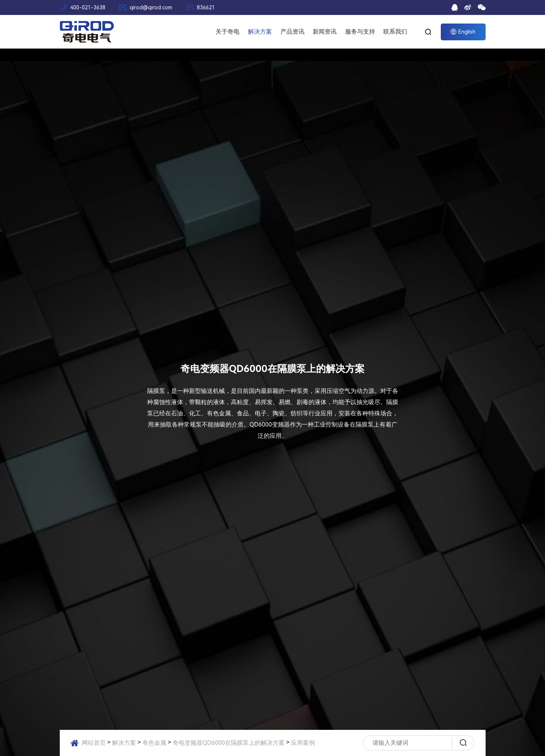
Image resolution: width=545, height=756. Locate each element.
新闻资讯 (325, 32)
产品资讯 (292, 32)
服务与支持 (360, 32)
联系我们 (395, 32)
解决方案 (260, 32)
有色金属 (154, 743)
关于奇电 (227, 32)
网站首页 (94, 743)
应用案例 (303, 743)
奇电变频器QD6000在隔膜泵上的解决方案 (229, 743)
